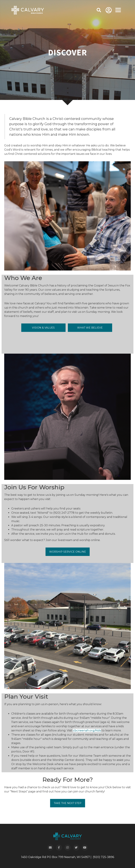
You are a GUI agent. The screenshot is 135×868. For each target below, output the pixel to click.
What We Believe (90, 328)
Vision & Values (43, 328)
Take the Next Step (68, 803)
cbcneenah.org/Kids (87, 730)
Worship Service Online (68, 552)
